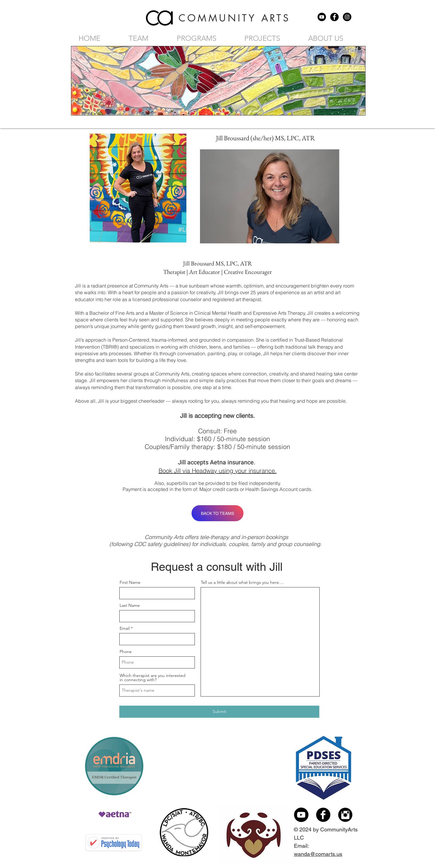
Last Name (130, 605)
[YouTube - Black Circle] (322, 17)
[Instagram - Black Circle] (347, 17)
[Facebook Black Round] (323, 815)
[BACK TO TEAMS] (217, 513)
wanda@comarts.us (318, 854)
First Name (130, 582)
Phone (126, 652)
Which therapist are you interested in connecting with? (153, 678)
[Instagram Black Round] (345, 815)
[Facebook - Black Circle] (334, 17)
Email (125, 628)
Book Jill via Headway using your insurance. (218, 471)
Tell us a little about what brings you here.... (242, 582)
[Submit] (219, 712)
